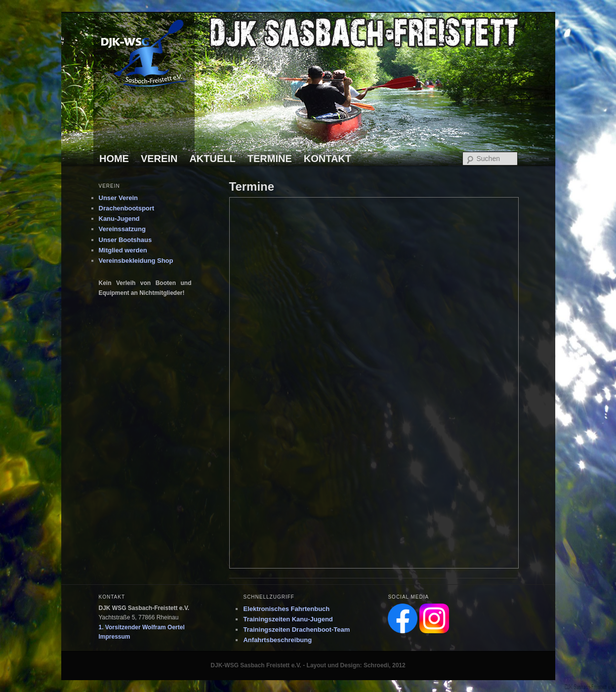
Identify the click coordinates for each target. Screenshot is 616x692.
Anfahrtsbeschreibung (277, 640)
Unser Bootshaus (125, 240)
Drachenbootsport (127, 208)
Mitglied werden (123, 250)
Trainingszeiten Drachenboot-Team (296, 630)
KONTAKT (328, 159)
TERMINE (270, 159)
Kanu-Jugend (119, 219)
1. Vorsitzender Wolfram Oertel (142, 627)
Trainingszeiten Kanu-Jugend (288, 619)
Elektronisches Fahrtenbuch (286, 609)
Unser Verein (119, 198)
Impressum (115, 637)
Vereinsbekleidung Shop (136, 261)
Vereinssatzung (122, 229)
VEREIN (159, 159)
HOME (114, 159)
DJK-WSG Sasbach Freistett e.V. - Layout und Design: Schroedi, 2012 (308, 665)
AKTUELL (212, 159)
